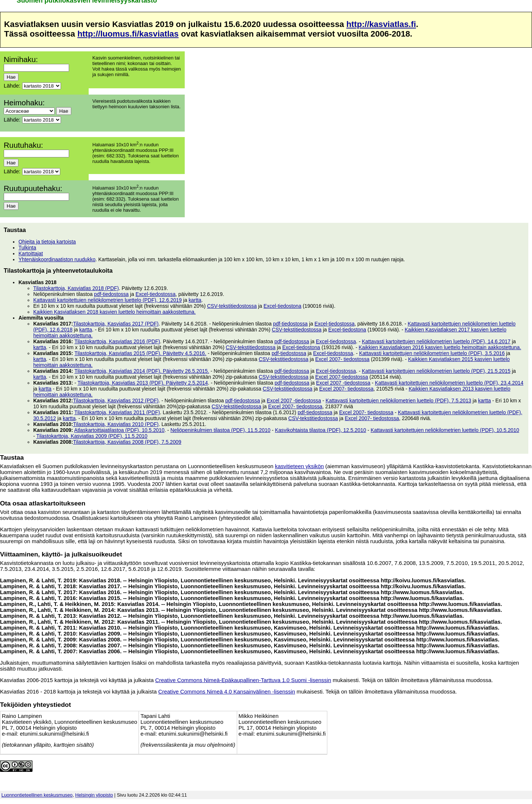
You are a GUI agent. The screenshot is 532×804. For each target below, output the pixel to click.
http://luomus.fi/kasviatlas (128, 34)
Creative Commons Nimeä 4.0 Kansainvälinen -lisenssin (226, 692)
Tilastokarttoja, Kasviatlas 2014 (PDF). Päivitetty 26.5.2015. (142, 371)
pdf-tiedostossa (112, 294)
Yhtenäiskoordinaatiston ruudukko (57, 259)
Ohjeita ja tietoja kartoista (47, 242)
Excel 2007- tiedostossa (342, 359)
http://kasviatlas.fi (381, 24)
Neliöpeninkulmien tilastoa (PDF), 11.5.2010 (220, 430)
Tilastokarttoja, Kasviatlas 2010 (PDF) (116, 424)
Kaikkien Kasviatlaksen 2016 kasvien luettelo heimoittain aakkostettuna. (440, 347)
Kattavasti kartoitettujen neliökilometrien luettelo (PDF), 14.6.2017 (436, 341)
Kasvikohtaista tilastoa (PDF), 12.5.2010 (320, 430)
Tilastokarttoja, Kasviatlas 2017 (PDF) (116, 324)
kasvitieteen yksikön (299, 466)
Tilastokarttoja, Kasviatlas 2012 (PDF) (116, 401)
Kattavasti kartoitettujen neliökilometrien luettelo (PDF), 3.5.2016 (432, 353)
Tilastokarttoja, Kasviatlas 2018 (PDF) (76, 288)
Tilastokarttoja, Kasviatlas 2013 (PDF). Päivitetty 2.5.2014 (143, 383)
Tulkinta (27, 248)
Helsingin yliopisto (94, 795)
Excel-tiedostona (282, 306)
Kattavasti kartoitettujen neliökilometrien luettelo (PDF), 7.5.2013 (398, 401)
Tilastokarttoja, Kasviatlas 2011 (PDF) (117, 412)
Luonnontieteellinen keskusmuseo (37, 795)
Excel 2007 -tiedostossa (343, 383)
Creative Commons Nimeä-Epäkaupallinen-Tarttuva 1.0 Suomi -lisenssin (243, 680)
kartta (195, 300)
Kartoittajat (31, 253)
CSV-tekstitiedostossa (232, 306)
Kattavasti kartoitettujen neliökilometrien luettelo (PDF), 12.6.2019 (108, 300)
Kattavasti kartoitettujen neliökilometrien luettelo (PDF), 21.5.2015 (436, 371)
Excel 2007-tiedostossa (342, 377)
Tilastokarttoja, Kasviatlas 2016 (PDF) (117, 341)
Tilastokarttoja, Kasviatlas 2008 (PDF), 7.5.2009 (127, 442)
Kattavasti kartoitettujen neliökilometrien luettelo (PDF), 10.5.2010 (445, 430)
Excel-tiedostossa (156, 294)
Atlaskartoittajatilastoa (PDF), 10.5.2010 (119, 430)
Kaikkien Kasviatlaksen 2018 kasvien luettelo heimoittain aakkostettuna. (115, 312)
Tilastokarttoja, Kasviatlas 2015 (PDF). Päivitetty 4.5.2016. (140, 353)
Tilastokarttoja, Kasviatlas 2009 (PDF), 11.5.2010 (92, 436)
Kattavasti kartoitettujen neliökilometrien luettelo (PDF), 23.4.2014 (449, 383)
